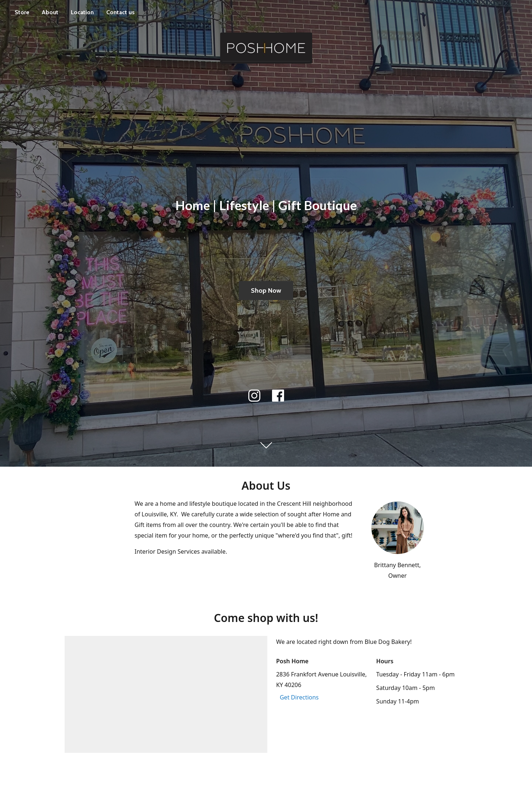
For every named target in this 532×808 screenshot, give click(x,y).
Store (22, 12)
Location (82, 12)
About (50, 12)
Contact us (120, 12)
